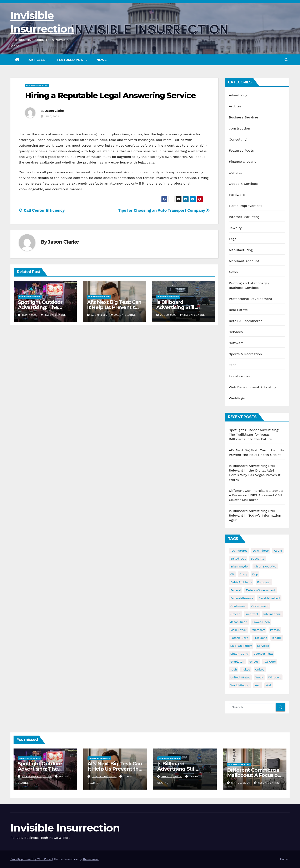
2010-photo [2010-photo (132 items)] (261, 551)
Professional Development (251, 299)
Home (284, 859)
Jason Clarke (55, 111)
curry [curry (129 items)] (243, 574)
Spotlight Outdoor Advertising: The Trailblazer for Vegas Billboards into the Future (254, 435)
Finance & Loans (243, 162)
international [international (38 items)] (272, 614)
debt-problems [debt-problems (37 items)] (241, 582)
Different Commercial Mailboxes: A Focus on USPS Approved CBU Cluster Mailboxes (256, 495)
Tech (233, 365)
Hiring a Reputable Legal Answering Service (110, 95)
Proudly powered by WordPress (31, 859)
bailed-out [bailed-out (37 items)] (238, 559)
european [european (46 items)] (264, 582)
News (102, 60)
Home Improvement (246, 206)
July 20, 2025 (172, 776)
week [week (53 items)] (259, 677)
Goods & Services (243, 184)
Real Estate (238, 310)
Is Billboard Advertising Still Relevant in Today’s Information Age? (255, 515)
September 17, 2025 (37, 776)
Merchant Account (244, 261)
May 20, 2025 (241, 783)
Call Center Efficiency (42, 210)
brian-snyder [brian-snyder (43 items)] (240, 566)
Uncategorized (241, 376)
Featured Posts (72, 60)
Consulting (238, 139)
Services (236, 332)
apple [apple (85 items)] (278, 551)
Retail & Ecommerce (246, 321)
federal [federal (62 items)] (236, 590)
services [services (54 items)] (263, 646)
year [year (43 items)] (258, 685)
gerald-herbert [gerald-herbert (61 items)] (269, 598)
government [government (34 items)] (260, 606)
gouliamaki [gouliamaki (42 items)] (238, 606)
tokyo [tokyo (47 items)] (246, 669)
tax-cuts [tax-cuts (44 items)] (269, 662)
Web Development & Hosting (253, 387)
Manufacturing (241, 250)
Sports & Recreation (246, 354)
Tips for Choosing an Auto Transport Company (164, 210)
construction (240, 128)
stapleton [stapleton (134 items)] (237, 662)
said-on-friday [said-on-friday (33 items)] (241, 646)
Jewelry (235, 228)
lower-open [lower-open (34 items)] (261, 622)
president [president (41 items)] (260, 638)
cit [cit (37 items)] (232, 574)
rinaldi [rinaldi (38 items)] (277, 638)
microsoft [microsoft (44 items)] (258, 630)
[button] (286, 60)
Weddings (237, 398)
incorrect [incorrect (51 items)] (252, 614)
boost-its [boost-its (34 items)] (257, 559)
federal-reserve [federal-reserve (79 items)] (242, 598)
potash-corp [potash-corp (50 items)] (239, 638)
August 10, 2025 (104, 776)
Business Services (37, 85)
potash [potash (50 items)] (275, 630)
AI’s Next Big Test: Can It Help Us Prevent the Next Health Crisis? (114, 307)
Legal (233, 239)
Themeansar (91, 859)
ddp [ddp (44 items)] (255, 574)
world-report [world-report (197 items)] (240, 685)
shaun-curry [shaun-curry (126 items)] (239, 654)
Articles (37, 60)
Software (236, 343)
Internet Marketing (244, 217)
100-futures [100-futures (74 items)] (239, 551)
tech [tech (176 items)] (234, 669)
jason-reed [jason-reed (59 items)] (239, 622)
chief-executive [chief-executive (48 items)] (265, 566)
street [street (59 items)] (254, 662)
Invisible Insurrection (65, 828)
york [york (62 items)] (269, 685)
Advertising (238, 95)
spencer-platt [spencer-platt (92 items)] (263, 654)
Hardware (237, 195)
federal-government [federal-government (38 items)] (261, 590)
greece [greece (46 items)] (235, 614)
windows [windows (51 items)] (275, 677)
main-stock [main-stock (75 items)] (239, 630)
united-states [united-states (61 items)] (240, 677)
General (235, 173)
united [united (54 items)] (260, 669)
